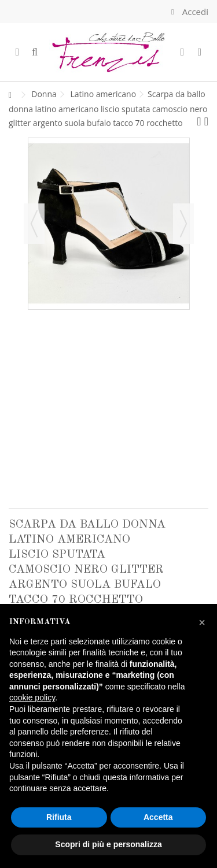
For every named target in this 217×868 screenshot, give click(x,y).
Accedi (194, 12)
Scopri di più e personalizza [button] (108, 844)
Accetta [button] (158, 817)
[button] (202, 622)
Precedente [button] (34, 224)
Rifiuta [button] (59, 817)
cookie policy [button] (32, 698)
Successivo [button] (183, 224)
